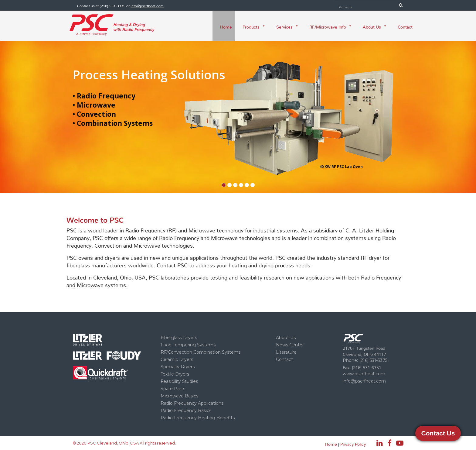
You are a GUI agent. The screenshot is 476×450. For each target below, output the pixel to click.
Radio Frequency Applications (192, 403)
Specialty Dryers (178, 367)
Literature (286, 352)
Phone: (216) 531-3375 (365, 360)
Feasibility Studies (179, 381)
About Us (375, 26)
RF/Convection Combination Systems (201, 352)
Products (254, 26)
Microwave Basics (179, 396)
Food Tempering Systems (188, 345)
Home (226, 26)
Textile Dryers (175, 374)
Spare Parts (173, 389)
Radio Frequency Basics (186, 410)
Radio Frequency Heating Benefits (198, 418)
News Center (290, 345)
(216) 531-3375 (112, 5)
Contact (405, 26)
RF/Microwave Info (331, 26)
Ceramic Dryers (177, 359)
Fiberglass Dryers (179, 338)
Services (287, 26)
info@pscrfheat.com (147, 5)
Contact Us (438, 433)
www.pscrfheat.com (364, 374)
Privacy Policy (353, 443)
